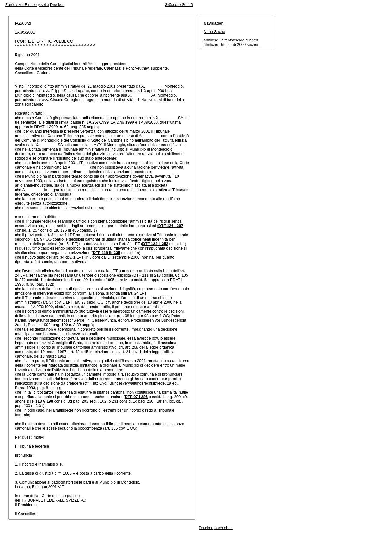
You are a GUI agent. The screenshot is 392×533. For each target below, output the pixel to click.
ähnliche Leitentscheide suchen (231, 40)
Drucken (57, 5)
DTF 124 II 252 (155, 244)
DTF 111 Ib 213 (147, 275)
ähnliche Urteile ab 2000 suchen (232, 45)
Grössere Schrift (179, 5)
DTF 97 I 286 (136, 397)
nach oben (224, 528)
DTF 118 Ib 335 (107, 253)
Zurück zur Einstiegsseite (27, 5)
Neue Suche (214, 32)
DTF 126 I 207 (171, 226)
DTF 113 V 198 (40, 401)
